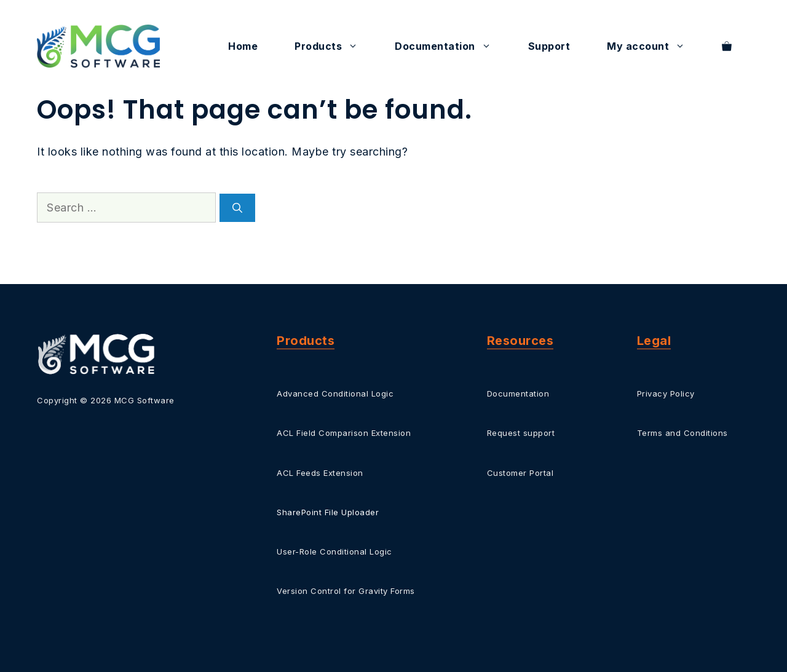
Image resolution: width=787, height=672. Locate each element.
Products (335, 46)
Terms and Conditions (682, 433)
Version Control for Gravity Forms (346, 591)
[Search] (237, 208)
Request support (521, 433)
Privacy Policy (666, 393)
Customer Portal (520, 473)
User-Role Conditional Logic (334, 551)
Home (243, 46)
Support (549, 46)
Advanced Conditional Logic (335, 393)
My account (655, 46)
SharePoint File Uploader (328, 512)
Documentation (452, 46)
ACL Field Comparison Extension (344, 433)
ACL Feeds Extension (320, 473)
